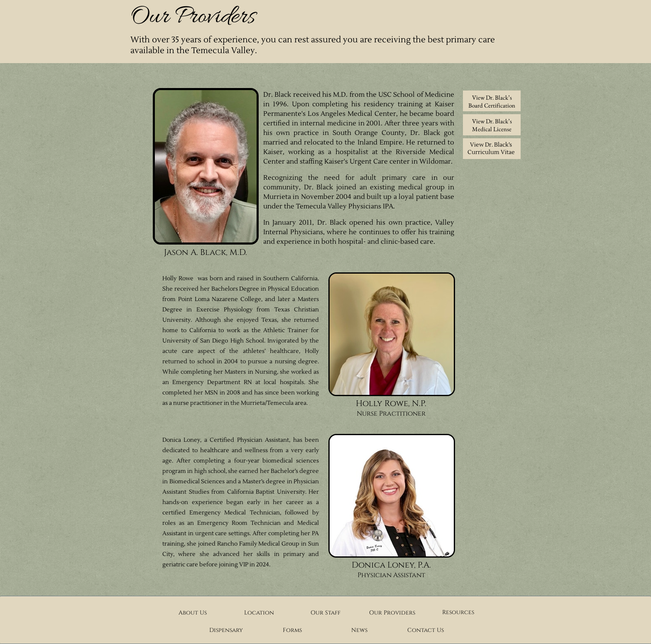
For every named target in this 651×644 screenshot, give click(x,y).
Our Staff (325, 613)
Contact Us (426, 630)
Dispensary (226, 630)
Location (259, 613)
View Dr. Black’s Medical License (492, 125)
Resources (458, 612)
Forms (292, 630)
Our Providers (392, 613)
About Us (193, 613)
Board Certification (492, 105)
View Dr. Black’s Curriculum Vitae (491, 149)
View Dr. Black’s (492, 97)
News (359, 630)
